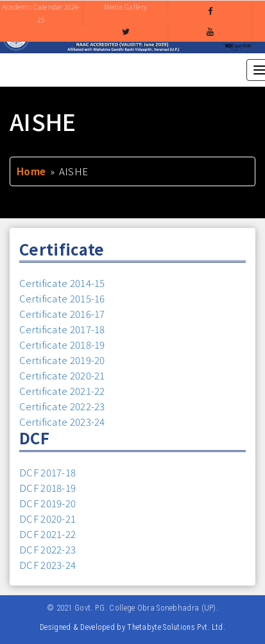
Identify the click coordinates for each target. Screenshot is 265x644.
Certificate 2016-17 (62, 314)
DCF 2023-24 (47, 565)
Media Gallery (125, 7)
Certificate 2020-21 (62, 375)
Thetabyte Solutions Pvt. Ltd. (176, 627)
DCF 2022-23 (47, 549)
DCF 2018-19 (47, 488)
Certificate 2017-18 (62, 329)
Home (31, 171)
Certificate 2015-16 (62, 298)
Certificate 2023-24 (62, 422)
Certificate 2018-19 (62, 344)
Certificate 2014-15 (62, 283)
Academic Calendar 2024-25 (41, 13)
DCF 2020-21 (47, 518)
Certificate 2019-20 (62, 360)
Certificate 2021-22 (62, 391)
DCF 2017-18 (47, 472)
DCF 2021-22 (47, 534)
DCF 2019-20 (47, 503)
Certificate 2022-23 (62, 406)
